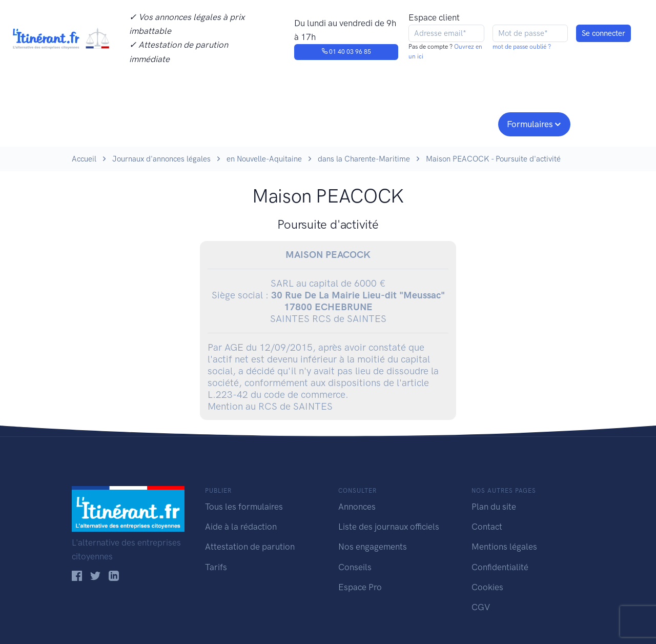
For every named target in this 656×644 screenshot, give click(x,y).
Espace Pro (360, 587)
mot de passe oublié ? (522, 47)
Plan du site (494, 507)
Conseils (402, 123)
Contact (487, 527)
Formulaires (530, 124)
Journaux (240, 123)
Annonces (357, 507)
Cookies (487, 587)
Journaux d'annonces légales (161, 159)
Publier (112, 123)
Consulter (178, 123)
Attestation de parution (250, 547)
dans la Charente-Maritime (364, 159)
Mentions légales (504, 547)
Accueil (84, 159)
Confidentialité (500, 567)
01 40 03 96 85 (346, 52)
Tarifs (216, 567)
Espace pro (464, 123)
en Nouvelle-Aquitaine (264, 159)
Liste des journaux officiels (389, 527)
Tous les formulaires (244, 507)
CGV (481, 607)
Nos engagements (326, 123)
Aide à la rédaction (241, 527)
